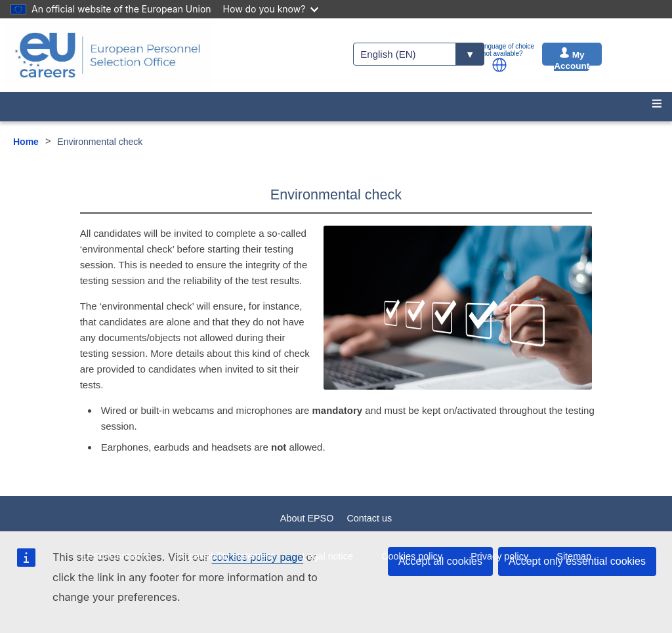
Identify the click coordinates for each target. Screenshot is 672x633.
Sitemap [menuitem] (574, 556)
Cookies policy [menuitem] (412, 556)
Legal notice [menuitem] (327, 556)
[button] (499, 65)
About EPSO (307, 518)
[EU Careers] (108, 55)
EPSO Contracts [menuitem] (115, 556)
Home (26, 142)
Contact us (369, 518)
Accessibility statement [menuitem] (226, 556)
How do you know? (271, 9)
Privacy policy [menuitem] (499, 556)
